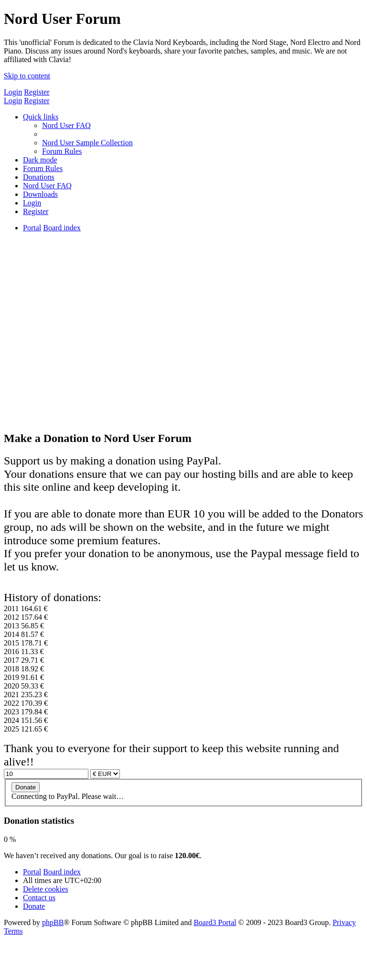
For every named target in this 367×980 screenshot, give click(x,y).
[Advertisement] (183, 355)
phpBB (53, 922)
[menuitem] (66, 125)
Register (37, 92)
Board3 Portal (215, 922)
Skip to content (27, 76)
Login (13, 92)
